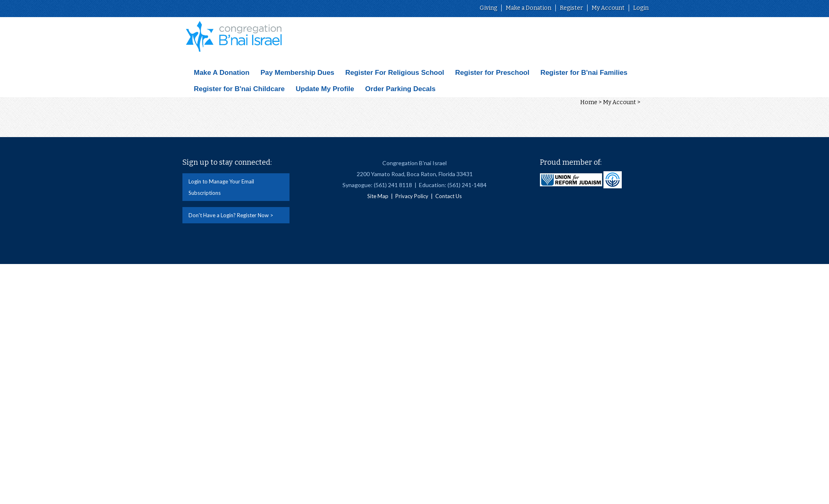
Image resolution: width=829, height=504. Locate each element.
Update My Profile (325, 89)
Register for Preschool (492, 73)
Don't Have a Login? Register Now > (231, 215)
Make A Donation (222, 73)
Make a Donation (529, 8)
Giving (488, 8)
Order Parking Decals (400, 89)
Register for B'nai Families (584, 73)
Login (641, 8)
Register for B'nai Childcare (239, 89)
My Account (608, 8)
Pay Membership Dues (297, 73)
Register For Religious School (395, 73)
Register (571, 8)
